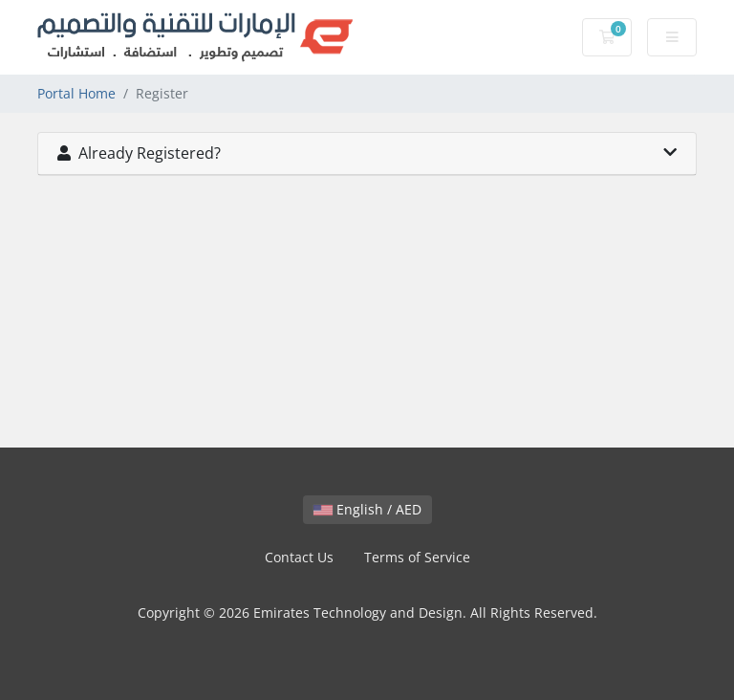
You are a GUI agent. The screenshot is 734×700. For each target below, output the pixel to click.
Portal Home (76, 93)
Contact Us (299, 557)
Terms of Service (417, 557)
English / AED (367, 509)
